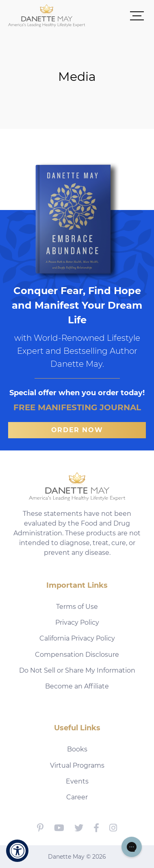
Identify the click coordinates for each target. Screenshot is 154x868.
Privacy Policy (77, 622)
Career (77, 797)
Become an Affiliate (77, 686)
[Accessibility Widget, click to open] (17, 851)
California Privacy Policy (77, 638)
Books (77, 749)
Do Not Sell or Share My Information (77, 670)
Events (77, 781)
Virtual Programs (77, 765)
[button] (116, 15)
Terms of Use (77, 607)
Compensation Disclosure (77, 655)
